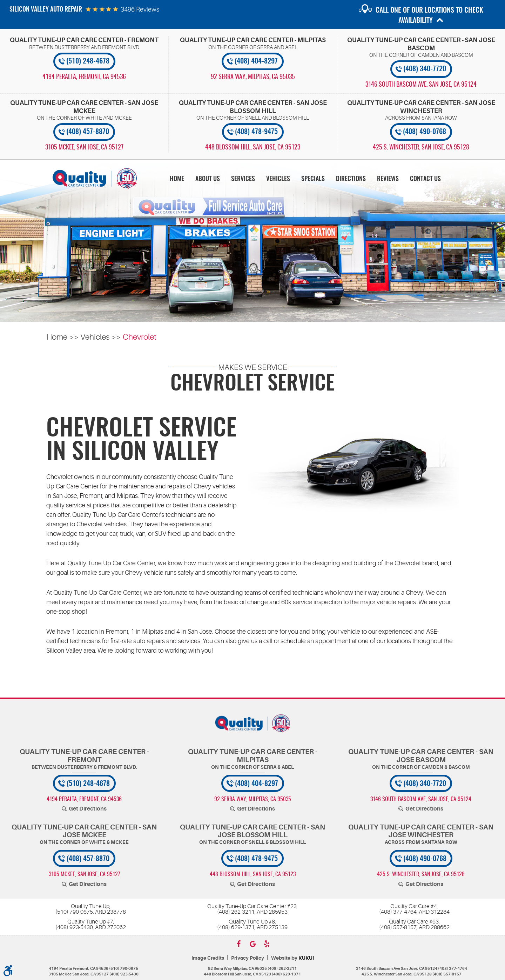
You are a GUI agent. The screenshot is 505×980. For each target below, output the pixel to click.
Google (252, 944)
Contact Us (425, 179)
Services (243, 179)
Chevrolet (140, 337)
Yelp (267, 944)
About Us (208, 179)
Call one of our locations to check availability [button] (429, 16)
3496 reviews (140, 9)
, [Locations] (84, 77)
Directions (351, 179)
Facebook (238, 944)
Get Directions (88, 809)
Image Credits (208, 958)
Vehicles (278, 179)
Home (177, 179)
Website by (292, 958)
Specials (313, 179)
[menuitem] (177, 179)
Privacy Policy (248, 958)
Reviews (388, 179)
